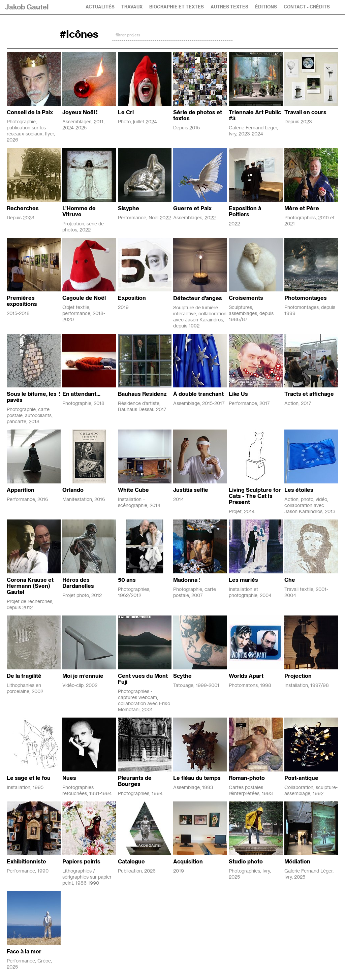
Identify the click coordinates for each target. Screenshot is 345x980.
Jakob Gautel (27, 7)
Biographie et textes (177, 7)
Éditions (266, 7)
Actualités (100, 7)
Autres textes (229, 7)
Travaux (132, 7)
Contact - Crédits (307, 7)
